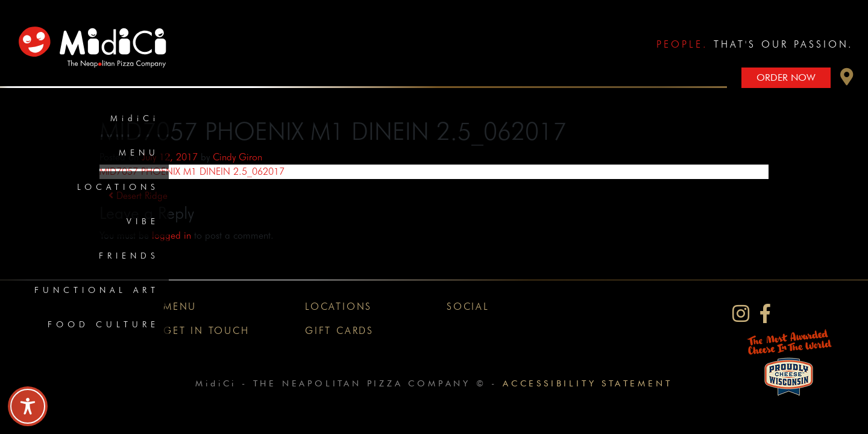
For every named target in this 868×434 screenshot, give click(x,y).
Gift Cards (339, 331)
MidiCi (135, 118)
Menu (139, 153)
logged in (171, 235)
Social (468, 307)
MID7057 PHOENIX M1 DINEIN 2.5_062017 (192, 171)
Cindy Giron (237, 157)
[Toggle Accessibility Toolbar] (28, 406)
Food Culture (103, 324)
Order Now (786, 77)
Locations (118, 187)
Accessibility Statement (587, 383)
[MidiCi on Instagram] (741, 314)
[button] (847, 80)
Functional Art (97, 290)
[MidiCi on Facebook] (765, 314)
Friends (129, 256)
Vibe (143, 221)
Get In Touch (206, 331)
